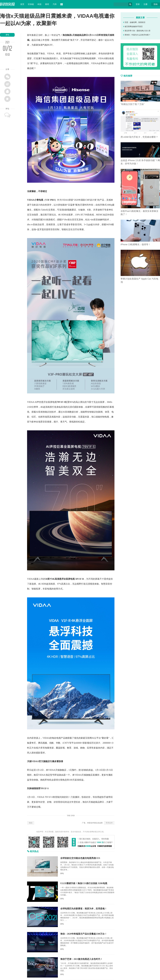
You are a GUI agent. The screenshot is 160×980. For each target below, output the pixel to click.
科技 (40, 4)
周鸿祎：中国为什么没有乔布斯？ (137, 35)
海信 (31, 823)
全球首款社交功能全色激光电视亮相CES (80, 858)
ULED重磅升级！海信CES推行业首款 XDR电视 (84, 883)
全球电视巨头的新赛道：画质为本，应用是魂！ (84, 909)
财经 (47, 4)
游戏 (76, 748)
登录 (138, 4)
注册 (145, 4)
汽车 (55, 4)
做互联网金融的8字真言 (133, 27)
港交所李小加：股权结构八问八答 (137, 31)
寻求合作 (109, 823)
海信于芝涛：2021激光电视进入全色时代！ (81, 959)
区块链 (31, 4)
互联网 (83, 58)
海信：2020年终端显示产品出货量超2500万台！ (84, 934)
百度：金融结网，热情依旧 (134, 22)
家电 (7, 35)
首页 (22, 4)
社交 (48, 210)
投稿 (156, 4)
